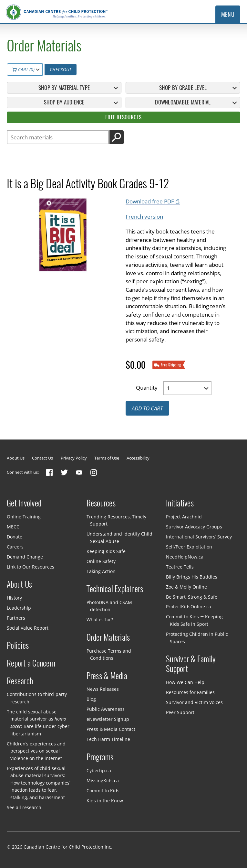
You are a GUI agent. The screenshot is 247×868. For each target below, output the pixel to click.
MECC (13, 526)
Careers (15, 546)
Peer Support (180, 712)
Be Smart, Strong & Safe (192, 597)
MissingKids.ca (103, 780)
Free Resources (123, 117)
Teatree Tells (180, 566)
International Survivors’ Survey (199, 536)
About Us (16, 458)
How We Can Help (185, 682)
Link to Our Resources (31, 566)
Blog (91, 699)
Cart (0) (23, 69)
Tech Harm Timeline (108, 739)
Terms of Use (107, 458)
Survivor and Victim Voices (194, 702)
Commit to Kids (103, 790)
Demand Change (25, 556)
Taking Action (101, 571)
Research (20, 681)
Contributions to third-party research (37, 698)
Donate (15, 536)
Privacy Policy (74, 458)
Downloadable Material (183, 102)
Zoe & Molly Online (186, 586)
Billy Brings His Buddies (192, 576)
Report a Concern (31, 663)
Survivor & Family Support (191, 664)
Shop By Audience (64, 102)
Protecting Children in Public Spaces (197, 638)
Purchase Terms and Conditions (109, 655)
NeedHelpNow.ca (185, 556)
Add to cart (147, 408)
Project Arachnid (184, 516)
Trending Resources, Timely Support (116, 520)
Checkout (61, 69)
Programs (100, 757)
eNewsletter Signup (108, 719)
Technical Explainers (115, 589)
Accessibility (138, 458)
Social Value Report (28, 628)
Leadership (19, 608)
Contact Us (42, 458)
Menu (228, 14)
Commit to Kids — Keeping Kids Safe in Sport (194, 620)
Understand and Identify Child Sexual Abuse (119, 537)
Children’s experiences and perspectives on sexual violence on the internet (36, 751)
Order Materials (108, 637)
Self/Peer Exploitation (189, 546)
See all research (24, 807)
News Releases (103, 689)
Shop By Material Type (64, 88)
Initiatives (180, 503)
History (14, 598)
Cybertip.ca (99, 770)
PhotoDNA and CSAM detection (109, 606)
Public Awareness (106, 709)
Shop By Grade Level (183, 88)
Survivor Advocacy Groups (194, 526)
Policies (18, 646)
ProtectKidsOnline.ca (189, 607)
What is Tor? (100, 619)
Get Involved (24, 503)
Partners (16, 618)
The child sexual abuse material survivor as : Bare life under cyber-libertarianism (39, 723)
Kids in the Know (105, 800)
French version (144, 217)
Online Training (24, 516)
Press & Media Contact (111, 729)
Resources (101, 503)
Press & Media (107, 676)
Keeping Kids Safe (106, 551)
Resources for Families (190, 692)
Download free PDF (150, 201)
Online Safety (101, 561)
